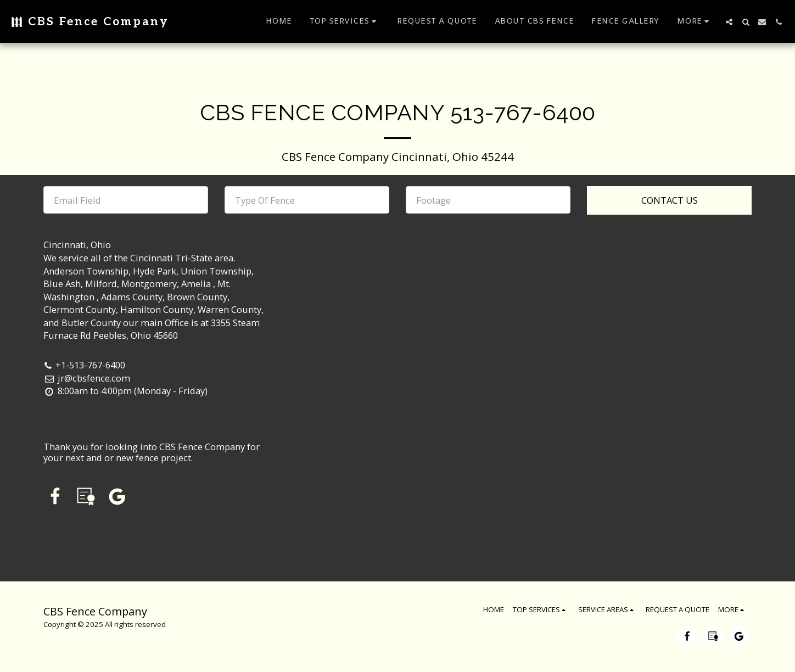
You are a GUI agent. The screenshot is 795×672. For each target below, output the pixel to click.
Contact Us (670, 200)
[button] (345, 22)
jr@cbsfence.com (87, 378)
